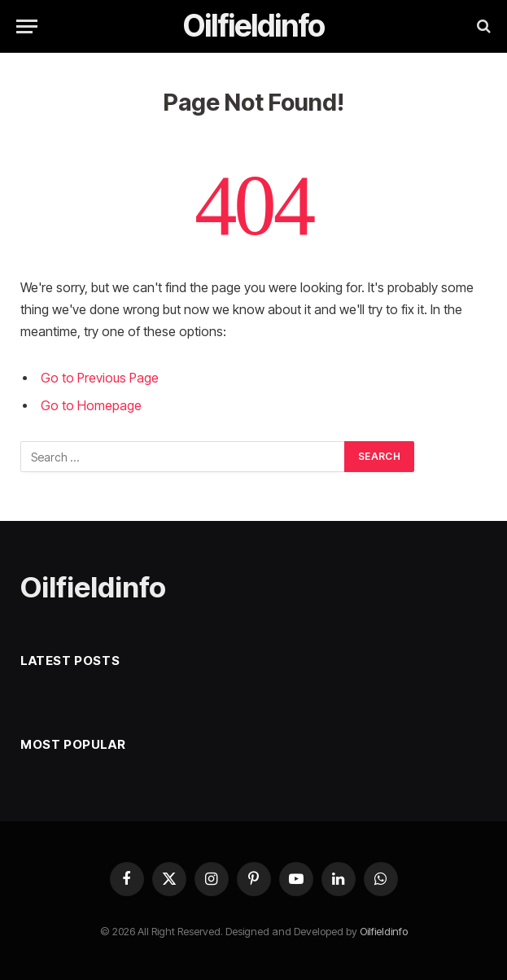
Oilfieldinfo (384, 931)
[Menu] (27, 26)
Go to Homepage (91, 406)
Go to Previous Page (100, 378)
